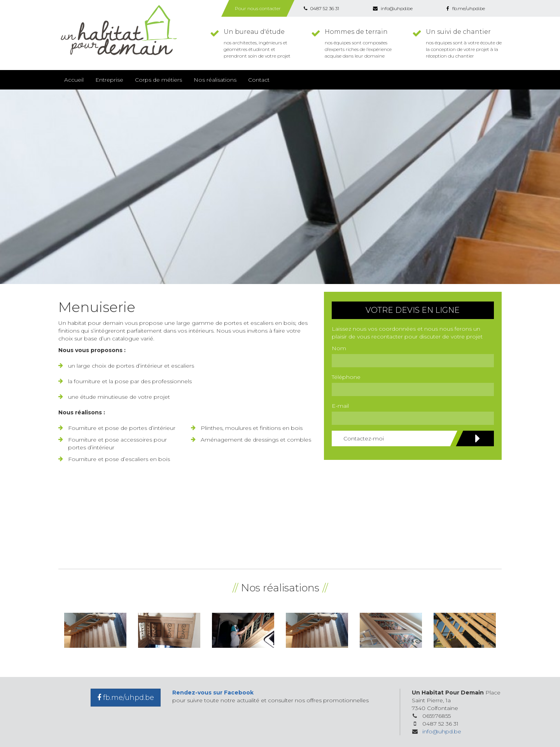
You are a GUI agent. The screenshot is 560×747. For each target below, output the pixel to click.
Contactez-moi (412, 438)
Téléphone (346, 377)
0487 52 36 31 (321, 8)
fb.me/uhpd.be (466, 8)
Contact (259, 80)
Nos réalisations (215, 80)
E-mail (340, 406)
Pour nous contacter (258, 8)
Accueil (74, 80)
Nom (339, 348)
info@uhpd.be (393, 8)
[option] (95, 630)
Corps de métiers (158, 80)
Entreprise (109, 80)
